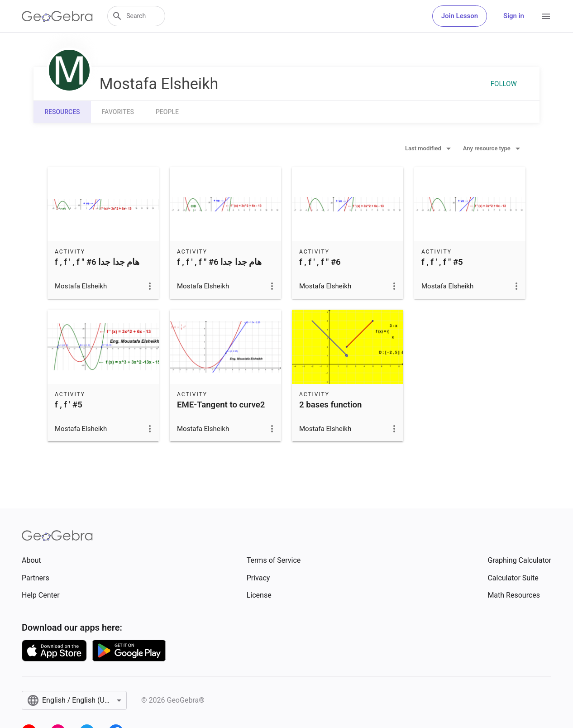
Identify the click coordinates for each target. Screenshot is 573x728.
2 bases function (331, 405)
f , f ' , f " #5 (442, 262)
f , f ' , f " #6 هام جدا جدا (97, 262)
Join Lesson (460, 16)
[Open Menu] (546, 16)
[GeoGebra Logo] (57, 16)
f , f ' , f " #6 (320, 262)
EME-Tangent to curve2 (221, 405)
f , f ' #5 (69, 405)
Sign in (514, 16)
